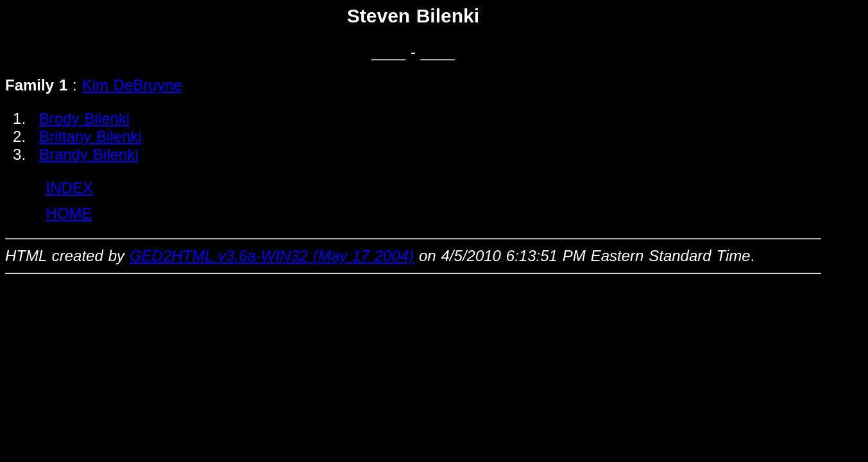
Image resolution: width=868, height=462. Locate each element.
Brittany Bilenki (90, 136)
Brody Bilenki (84, 118)
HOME (69, 213)
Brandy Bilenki (89, 154)
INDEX (70, 188)
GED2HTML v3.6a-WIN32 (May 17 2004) (272, 256)
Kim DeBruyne (132, 85)
